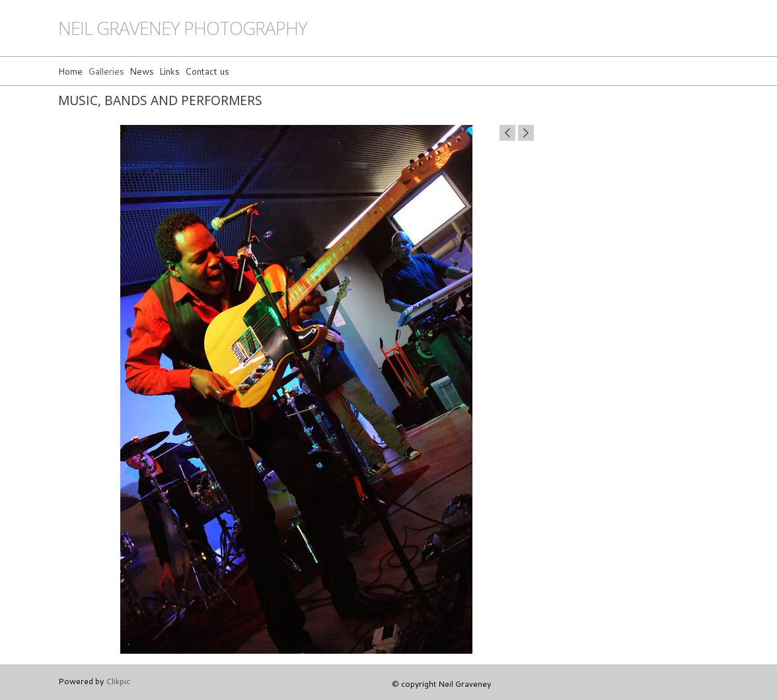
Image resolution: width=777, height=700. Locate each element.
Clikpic (118, 681)
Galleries (106, 71)
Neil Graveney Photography (183, 28)
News (142, 71)
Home (70, 71)
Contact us (207, 71)
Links (169, 71)
